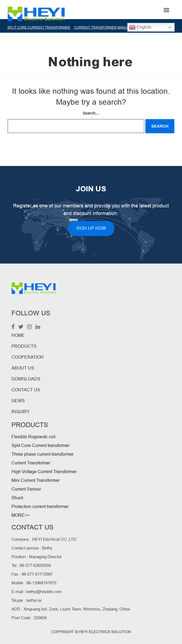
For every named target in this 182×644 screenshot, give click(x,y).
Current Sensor (26, 489)
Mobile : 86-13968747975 (34, 583)
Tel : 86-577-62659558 (31, 565)
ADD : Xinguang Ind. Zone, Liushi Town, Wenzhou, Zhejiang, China (71, 609)
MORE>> (20, 515)
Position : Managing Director (37, 557)
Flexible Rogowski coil (33, 437)
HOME (18, 335)
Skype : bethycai (26, 600)
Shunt (17, 498)
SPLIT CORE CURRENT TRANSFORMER (39, 28)
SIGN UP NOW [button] (91, 228)
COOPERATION (28, 357)
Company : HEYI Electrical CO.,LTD (44, 539)
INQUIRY (21, 412)
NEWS (18, 401)
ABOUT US (23, 368)
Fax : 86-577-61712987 (32, 574)
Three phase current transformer (42, 454)
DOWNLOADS (26, 379)
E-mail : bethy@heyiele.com (37, 592)
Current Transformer (31, 463)
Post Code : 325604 (29, 618)
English (140, 27)
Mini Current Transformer (36, 480)
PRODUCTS (24, 346)
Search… (91, 113)
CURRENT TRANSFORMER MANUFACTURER (110, 28)
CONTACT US (26, 390)
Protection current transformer (40, 507)
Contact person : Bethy (32, 548)
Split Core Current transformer (40, 445)
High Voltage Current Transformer (44, 472)
